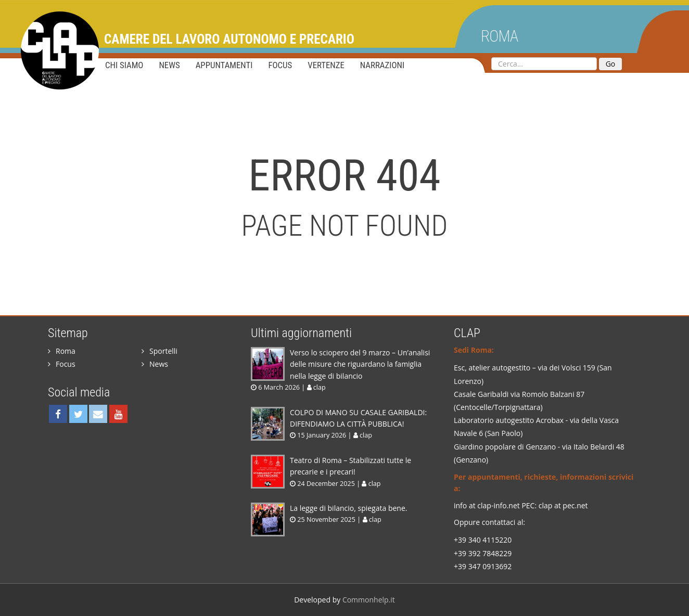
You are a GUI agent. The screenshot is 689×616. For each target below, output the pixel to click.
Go (611, 64)
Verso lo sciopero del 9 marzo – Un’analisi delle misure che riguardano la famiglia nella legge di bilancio (360, 364)
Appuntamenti (224, 65)
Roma (499, 36)
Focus (280, 65)
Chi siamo (124, 65)
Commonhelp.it (369, 600)
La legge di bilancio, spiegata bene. (348, 508)
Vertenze (326, 65)
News (169, 65)
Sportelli (160, 351)
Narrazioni (382, 65)
